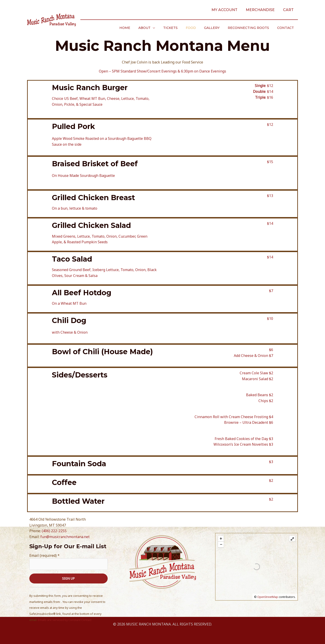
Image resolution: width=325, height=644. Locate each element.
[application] (163, 28)
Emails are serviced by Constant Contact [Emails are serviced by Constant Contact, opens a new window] (65, 620)
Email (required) (44, 555)
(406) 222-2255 (54, 531)
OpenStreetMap (268, 597)
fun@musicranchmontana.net (65, 537)
